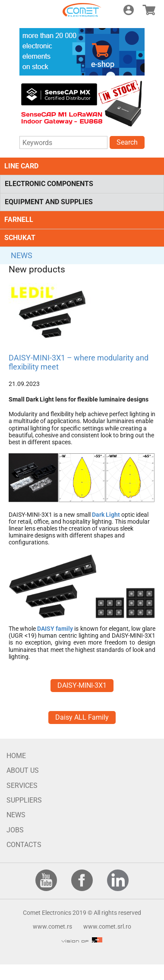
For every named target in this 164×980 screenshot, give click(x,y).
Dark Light (106, 515)
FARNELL (19, 220)
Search (127, 142)
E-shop (149, 10)
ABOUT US (23, 770)
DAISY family (55, 629)
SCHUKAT (20, 238)
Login (129, 10)
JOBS (15, 830)
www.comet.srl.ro (107, 926)
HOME (16, 756)
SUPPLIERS (24, 800)
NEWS (22, 255)
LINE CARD (21, 166)
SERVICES (22, 786)
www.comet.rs (52, 926)
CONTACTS (24, 845)
